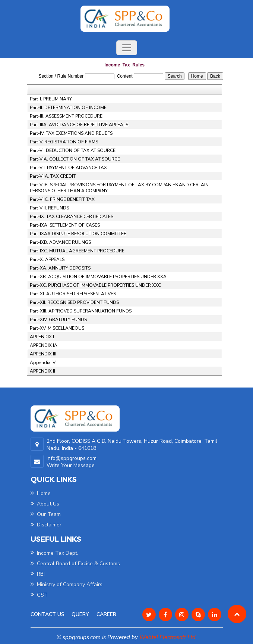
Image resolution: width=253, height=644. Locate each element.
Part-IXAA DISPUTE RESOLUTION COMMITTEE (78, 234)
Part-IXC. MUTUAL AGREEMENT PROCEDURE (77, 251)
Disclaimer (46, 525)
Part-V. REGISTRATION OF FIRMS (64, 142)
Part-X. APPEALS (47, 259)
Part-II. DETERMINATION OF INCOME (68, 108)
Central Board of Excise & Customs (75, 564)
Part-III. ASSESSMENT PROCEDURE (66, 116)
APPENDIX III (43, 354)
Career (106, 614)
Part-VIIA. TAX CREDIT (53, 176)
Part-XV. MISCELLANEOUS (57, 328)
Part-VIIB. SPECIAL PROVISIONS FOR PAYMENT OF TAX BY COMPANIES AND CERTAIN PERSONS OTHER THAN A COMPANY (119, 188)
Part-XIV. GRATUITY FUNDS (58, 320)
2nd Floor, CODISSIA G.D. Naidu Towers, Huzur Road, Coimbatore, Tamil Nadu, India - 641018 (132, 445)
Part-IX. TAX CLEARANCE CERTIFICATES (72, 217)
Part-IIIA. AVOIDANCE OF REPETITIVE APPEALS (79, 125)
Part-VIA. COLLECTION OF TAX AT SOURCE (75, 159)
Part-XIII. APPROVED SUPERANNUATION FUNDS (81, 311)
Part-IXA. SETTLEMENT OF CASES (65, 225)
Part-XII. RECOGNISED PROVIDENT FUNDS (74, 302)
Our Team (46, 514)
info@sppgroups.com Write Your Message (72, 462)
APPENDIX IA (44, 345)
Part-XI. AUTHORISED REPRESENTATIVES (73, 294)
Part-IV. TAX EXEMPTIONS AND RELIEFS (71, 133)
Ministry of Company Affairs (67, 584)
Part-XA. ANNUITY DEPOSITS (60, 268)
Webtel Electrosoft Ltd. (168, 637)
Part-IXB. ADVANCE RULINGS (60, 242)
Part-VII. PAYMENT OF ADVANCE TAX (68, 168)
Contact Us (48, 614)
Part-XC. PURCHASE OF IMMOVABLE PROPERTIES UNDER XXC (95, 285)
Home (41, 493)
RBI (38, 574)
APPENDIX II (42, 371)
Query (80, 614)
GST (39, 595)
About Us (45, 504)
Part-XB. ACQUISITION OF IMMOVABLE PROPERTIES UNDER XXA (98, 277)
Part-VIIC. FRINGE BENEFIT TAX (62, 199)
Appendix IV (43, 363)
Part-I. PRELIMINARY (51, 99)
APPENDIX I (42, 337)
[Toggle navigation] (127, 48)
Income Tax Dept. (54, 553)
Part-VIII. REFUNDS (49, 208)
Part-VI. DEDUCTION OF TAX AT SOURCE (73, 150)
